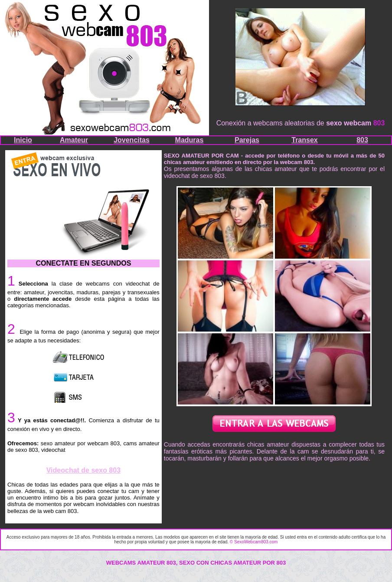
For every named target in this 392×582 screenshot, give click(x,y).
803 (362, 140)
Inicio (23, 140)
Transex (304, 140)
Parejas (247, 140)
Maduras (189, 140)
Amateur (74, 140)
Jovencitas (132, 140)
